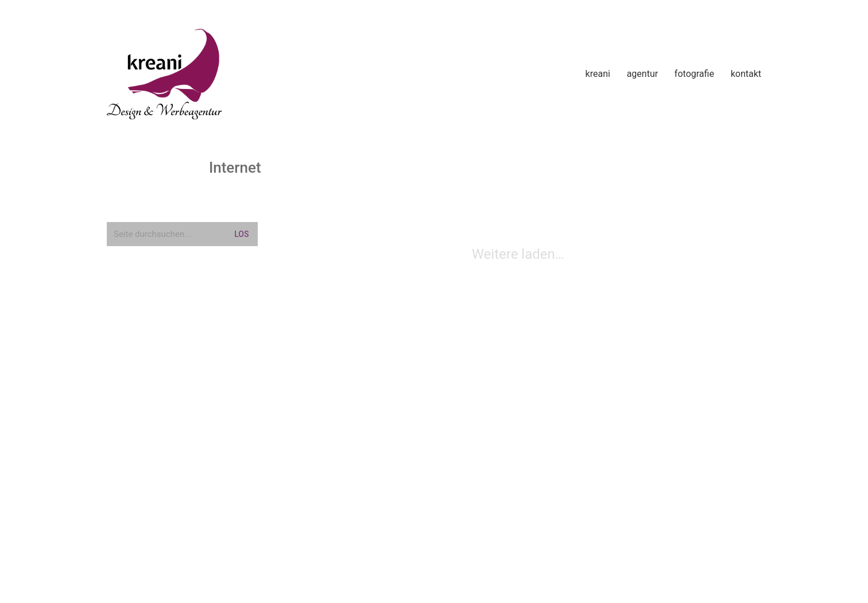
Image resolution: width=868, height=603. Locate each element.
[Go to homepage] (164, 74)
